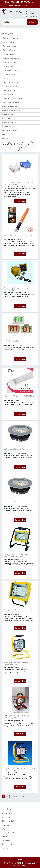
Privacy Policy (14, 866)
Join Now (30, 14)
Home (29, 11)
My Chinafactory (32, 16)
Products (5, 837)
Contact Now (20, 201)
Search (33, 22)
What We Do (6, 813)
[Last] (22, 797)
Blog (3, 852)
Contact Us (5, 825)
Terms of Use (6, 817)
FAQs (3, 829)
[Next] (16, 797)
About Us (5, 849)
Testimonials (6, 841)
